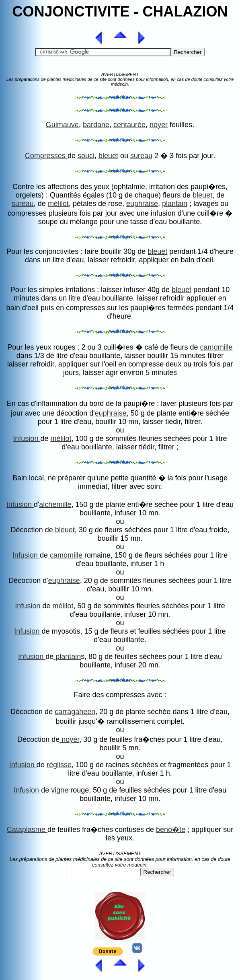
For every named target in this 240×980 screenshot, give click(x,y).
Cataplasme (27, 830)
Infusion (27, 439)
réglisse (59, 765)
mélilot (58, 204)
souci (86, 156)
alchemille (55, 504)
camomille (216, 347)
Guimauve (62, 125)
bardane (96, 125)
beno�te (171, 830)
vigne (59, 790)
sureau (141, 156)
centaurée (129, 125)
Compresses (46, 156)
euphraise (142, 204)
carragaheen (75, 712)
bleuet (108, 156)
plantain (175, 204)
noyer (159, 125)
